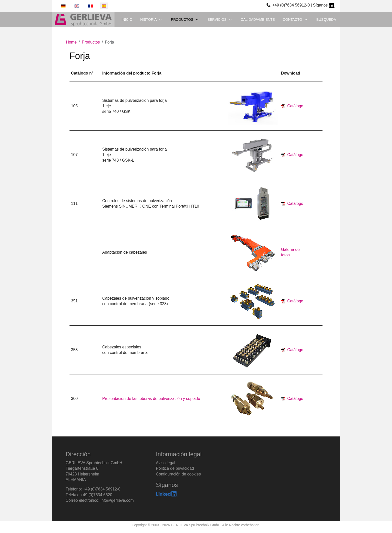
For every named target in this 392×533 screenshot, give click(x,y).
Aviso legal (166, 463)
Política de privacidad (175, 468)
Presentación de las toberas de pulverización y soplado (151, 399)
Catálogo (295, 106)
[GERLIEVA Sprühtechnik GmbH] (83, 20)
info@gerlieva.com (117, 500)
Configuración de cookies (178, 474)
